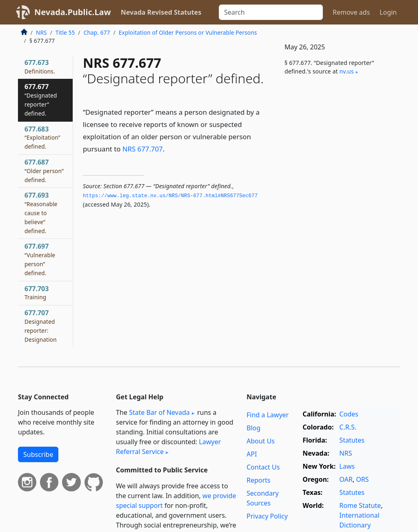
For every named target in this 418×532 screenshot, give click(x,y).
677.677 (41, 99)
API (252, 454)
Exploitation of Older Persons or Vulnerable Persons (188, 32)
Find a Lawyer (268, 415)
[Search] (271, 12)
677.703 (37, 293)
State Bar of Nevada (159, 412)
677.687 (44, 171)
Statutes (352, 440)
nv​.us (346, 71)
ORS (362, 479)
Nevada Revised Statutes (161, 12)
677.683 (42, 138)
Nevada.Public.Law (73, 12)
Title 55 (65, 32)
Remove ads (351, 12)
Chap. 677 (97, 32)
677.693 (41, 213)
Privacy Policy (267, 516)
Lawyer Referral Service (168, 447)
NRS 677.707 (143, 149)
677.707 (41, 326)
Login (388, 12)
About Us (261, 441)
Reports (259, 480)
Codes (349, 414)
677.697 (40, 259)
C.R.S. (348, 427)
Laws (347, 466)
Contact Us (263, 467)
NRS (41, 32)
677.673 (40, 67)
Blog (253, 428)
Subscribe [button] (38, 454)
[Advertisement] (339, 146)
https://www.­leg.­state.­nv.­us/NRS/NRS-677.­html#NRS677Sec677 (170, 196)
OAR (346, 479)
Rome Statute (360, 505)
